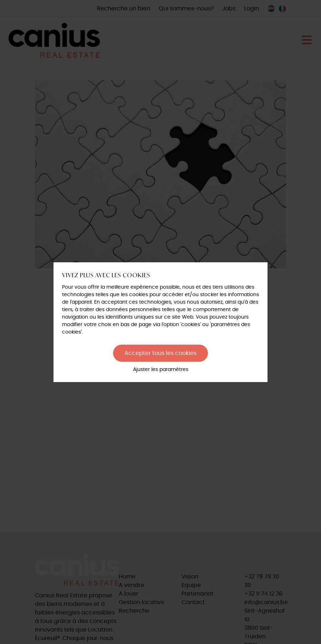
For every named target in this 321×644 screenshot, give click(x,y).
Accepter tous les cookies (160, 353)
